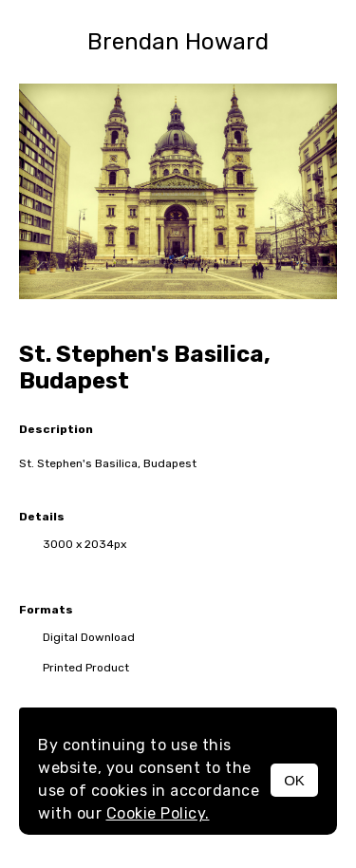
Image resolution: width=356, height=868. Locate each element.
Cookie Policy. (158, 813)
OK (294, 780)
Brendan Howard (178, 42)
